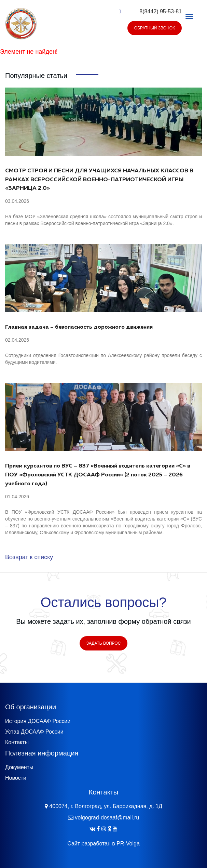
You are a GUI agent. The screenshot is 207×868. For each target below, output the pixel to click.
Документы (19, 774)
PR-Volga (128, 850)
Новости (16, 785)
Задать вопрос (104, 650)
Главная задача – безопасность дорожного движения (79, 327)
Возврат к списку (29, 557)
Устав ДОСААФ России (34, 739)
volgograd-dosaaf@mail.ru (107, 824)
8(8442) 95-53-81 (161, 11)
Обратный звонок (155, 28)
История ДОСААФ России (38, 728)
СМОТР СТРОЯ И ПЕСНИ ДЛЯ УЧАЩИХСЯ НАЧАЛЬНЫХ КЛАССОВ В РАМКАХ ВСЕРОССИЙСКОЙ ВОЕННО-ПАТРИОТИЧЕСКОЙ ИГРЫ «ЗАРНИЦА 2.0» (99, 180)
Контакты (17, 749)
